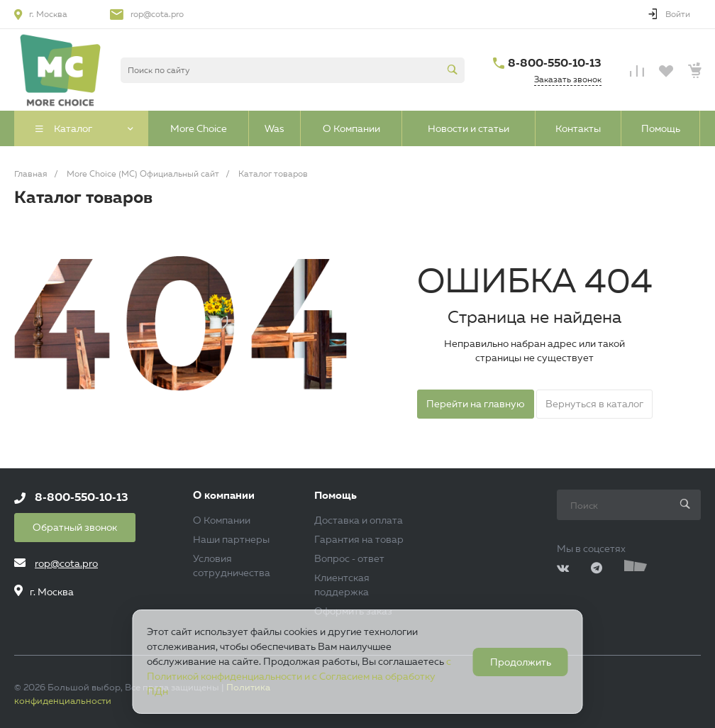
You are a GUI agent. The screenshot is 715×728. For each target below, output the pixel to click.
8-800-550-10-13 (555, 63)
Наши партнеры (231, 539)
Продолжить (521, 662)
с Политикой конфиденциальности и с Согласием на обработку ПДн (299, 676)
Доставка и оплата (359, 520)
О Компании (222, 520)
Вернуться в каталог (594, 404)
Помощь (336, 496)
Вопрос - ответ (349, 558)
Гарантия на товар (359, 539)
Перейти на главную (476, 404)
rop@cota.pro (157, 14)
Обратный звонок (75, 527)
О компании (224, 496)
